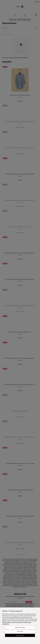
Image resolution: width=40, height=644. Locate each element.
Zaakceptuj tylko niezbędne (20, 627)
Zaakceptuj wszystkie (20, 635)
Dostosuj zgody (20, 631)
